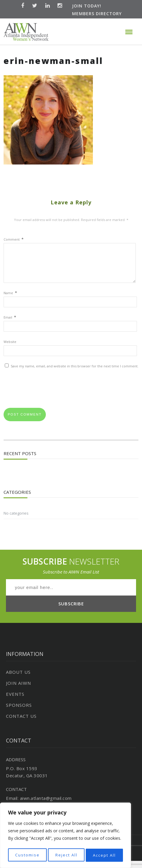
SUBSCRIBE (71, 611)
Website (10, 349)
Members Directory (97, 14)
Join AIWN (18, 690)
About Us (18, 679)
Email (10, 324)
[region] (65, 836)
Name (10, 300)
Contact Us (21, 723)
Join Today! (87, 6)
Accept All (105, 855)
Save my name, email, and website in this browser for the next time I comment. (75, 373)
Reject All (66, 855)
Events (15, 701)
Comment (14, 239)
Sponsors (19, 712)
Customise (27, 855)
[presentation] (49, 397)
